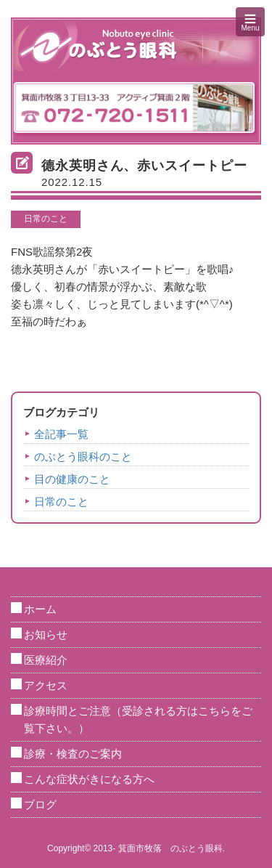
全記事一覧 (61, 434)
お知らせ (46, 634)
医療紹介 (46, 660)
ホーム (40, 609)
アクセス (46, 685)
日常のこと (46, 219)
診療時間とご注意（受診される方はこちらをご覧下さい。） (138, 719)
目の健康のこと (72, 479)
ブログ (40, 804)
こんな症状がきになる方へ (89, 779)
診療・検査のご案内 (73, 754)
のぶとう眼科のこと (83, 457)
